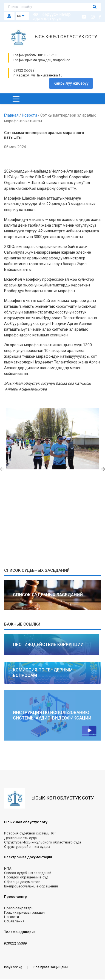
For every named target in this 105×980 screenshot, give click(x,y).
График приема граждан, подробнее (42, 60)
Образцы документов (22, 882)
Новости (30, 115)
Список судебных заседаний (28, 873)
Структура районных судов (27, 847)
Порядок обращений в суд (26, 877)
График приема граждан (24, 912)
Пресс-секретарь (19, 908)
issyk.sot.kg (14, 967)
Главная (12, 115)
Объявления (14, 921)
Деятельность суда (20, 838)
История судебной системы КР (30, 833)
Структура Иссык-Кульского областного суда (43, 842)
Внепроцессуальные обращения (31, 886)
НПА (8, 868)
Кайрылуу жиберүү (71, 83)
